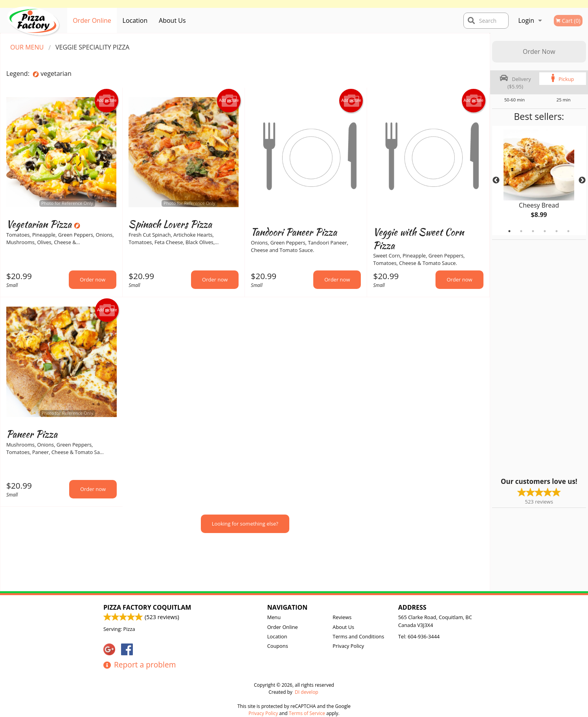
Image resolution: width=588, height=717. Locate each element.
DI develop (307, 692)
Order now (93, 279)
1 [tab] (509, 231)
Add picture (107, 101)
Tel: (419, 636)
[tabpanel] (539, 180)
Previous (496, 180)
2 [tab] (521, 231)
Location (135, 20)
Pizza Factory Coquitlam (147, 607)
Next (582, 180)
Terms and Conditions (358, 636)
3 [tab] (533, 231)
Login (526, 20)
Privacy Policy (348, 646)
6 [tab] (568, 231)
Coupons (278, 646)
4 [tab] (545, 231)
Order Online (92, 20)
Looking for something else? (245, 524)
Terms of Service (307, 713)
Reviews (342, 617)
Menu (274, 617)
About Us (172, 20)
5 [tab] (557, 231)
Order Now (539, 51)
